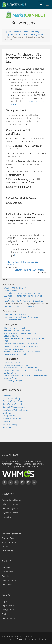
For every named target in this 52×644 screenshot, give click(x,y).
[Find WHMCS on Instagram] (22, 482)
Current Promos (9, 580)
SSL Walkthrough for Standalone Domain (22, 293)
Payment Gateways (10, 513)
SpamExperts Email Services (15, 404)
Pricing (5, 614)
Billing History (8, 610)
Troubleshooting (10, 359)
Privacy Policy (33, 639)
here (17, 255)
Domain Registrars (10, 508)
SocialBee (7, 427)
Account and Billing (11, 398)
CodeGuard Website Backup (15, 410)
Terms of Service (17, 639)
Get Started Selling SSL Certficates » (30, 270)
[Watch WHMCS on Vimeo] (28, 482)
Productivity (7, 517)
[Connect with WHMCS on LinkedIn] (16, 482)
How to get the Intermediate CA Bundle (21, 346)
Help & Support (9, 618)
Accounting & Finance (12, 500)
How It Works (8, 572)
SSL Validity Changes (13, 381)
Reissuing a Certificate (14, 349)
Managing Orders (11, 325)
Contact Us (45, 639)
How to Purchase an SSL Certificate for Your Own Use (26, 304)
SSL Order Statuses (12, 320)
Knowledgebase (38, 32)
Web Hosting (8, 551)
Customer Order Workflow (15, 314)
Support (8, 32)
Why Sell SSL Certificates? (15, 288)
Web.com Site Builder (12, 419)
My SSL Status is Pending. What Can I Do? (22, 352)
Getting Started (37, 34)
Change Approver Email (14, 328)
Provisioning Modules (11, 534)
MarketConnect (21, 32)
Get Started (7, 584)
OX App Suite (9, 416)
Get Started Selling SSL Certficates (19, 306)
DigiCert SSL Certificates (17, 34)
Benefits (6, 576)
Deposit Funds (8, 606)
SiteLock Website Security (14, 407)
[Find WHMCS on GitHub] (34, 482)
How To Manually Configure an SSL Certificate (24, 301)
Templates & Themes (11, 542)
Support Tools (8, 538)
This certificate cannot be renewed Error (22, 368)
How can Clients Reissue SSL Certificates (22, 344)
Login (4, 601)
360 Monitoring (10, 424)
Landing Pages (10, 291)
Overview (7, 395)
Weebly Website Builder (13, 401)
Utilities (5, 546)
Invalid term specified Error (16, 365)
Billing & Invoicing (10, 504)
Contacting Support (13, 362)
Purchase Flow (9, 311)
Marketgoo (8, 413)
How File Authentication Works (17, 330)
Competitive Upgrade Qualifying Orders (22, 317)
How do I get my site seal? (15, 354)
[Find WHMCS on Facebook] (4, 482)
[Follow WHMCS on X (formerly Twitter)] (10, 482)
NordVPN (7, 422)
